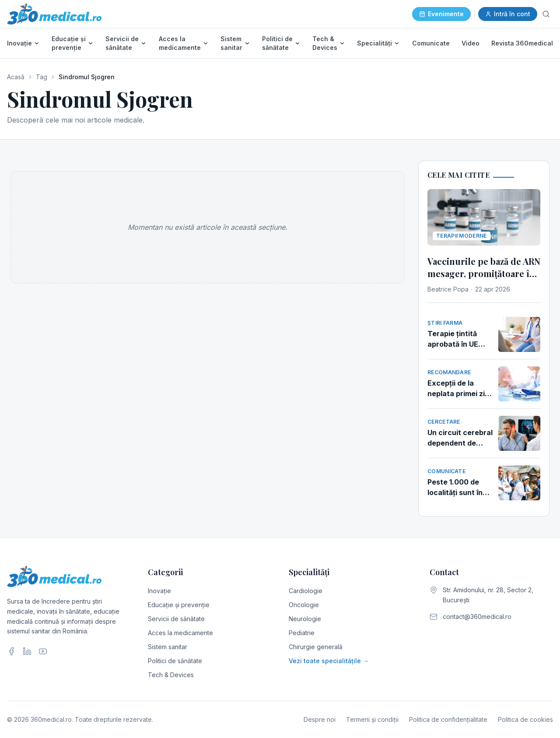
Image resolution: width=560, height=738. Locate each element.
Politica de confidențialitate (448, 719)
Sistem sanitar (231, 43)
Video (471, 43)
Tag (42, 77)
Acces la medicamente (180, 43)
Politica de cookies (525, 719)
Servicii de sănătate (122, 43)
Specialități (374, 43)
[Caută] (546, 14)
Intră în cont (508, 14)
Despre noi (320, 719)
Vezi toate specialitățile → (329, 661)
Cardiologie (306, 591)
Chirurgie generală (316, 647)
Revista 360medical (522, 43)
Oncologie (304, 605)
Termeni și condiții (372, 719)
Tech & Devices (325, 43)
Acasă (16, 77)
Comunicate (431, 43)
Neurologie (305, 619)
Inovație (19, 43)
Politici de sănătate (277, 43)
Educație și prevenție (69, 43)
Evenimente (441, 14)
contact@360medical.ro (477, 617)
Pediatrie (302, 633)
